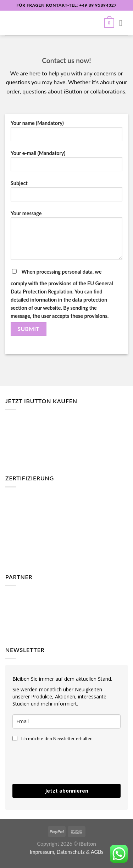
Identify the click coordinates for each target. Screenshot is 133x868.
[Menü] (123, 23)
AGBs (97, 852)
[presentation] (54, 760)
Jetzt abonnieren (67, 791)
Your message (66, 238)
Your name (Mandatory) (66, 133)
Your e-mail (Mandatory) (66, 164)
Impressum (42, 852)
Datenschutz (70, 852)
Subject (66, 194)
